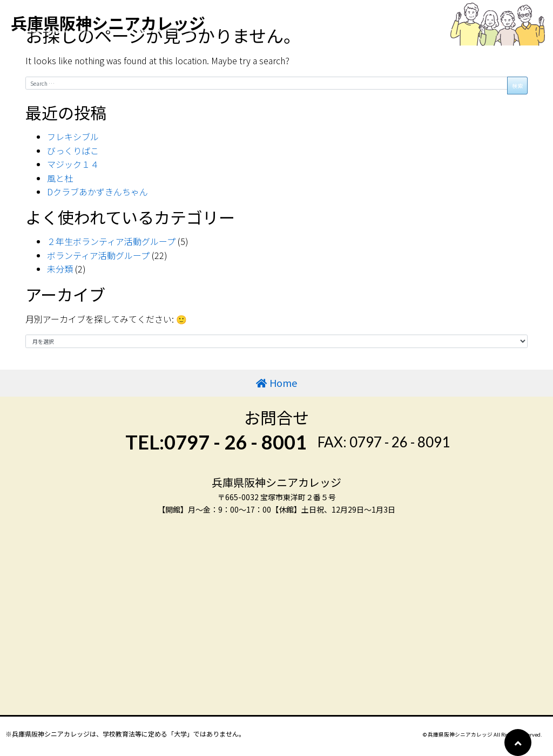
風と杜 (60, 178)
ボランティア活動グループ (98, 255)
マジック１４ (73, 164)
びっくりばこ (73, 151)
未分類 (60, 269)
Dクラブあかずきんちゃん (97, 192)
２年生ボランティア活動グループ (111, 241)
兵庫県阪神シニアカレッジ (108, 23)
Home (283, 383)
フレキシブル (73, 137)
